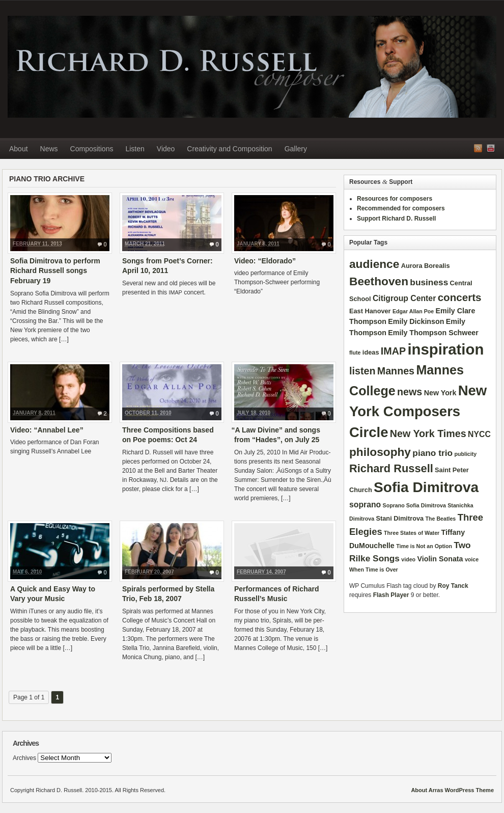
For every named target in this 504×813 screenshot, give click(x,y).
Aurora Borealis (426, 266)
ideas (371, 352)
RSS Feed (478, 148)
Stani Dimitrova (400, 518)
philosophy (380, 452)
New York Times (428, 433)
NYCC (479, 434)
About (19, 149)
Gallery (296, 149)
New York (440, 393)
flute (355, 353)
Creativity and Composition (229, 149)
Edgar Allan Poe (413, 311)
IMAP (393, 351)
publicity (465, 454)
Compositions (92, 149)
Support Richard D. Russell (396, 219)
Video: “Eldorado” (265, 261)
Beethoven (379, 281)
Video (166, 149)
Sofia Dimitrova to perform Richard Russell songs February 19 (55, 271)
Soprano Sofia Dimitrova (414, 505)
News (49, 149)
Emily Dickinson (416, 321)
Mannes (396, 371)
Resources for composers (395, 199)
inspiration (445, 349)
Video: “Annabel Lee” (47, 430)
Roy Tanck (453, 586)
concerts (460, 297)
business (429, 282)
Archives (24, 758)
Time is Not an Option (424, 546)
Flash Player (391, 595)
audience (374, 264)
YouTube (491, 148)
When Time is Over (374, 570)
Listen (135, 149)
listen (362, 371)
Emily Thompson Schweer (433, 333)
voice (472, 559)
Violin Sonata (440, 559)
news (410, 392)
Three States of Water (412, 533)
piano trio (432, 453)
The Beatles (440, 519)
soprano (365, 505)
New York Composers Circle (418, 412)
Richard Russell (391, 468)
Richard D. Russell (252, 67)
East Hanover (370, 311)
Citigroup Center (404, 298)
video (408, 559)
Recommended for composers (401, 208)
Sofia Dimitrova (426, 487)
